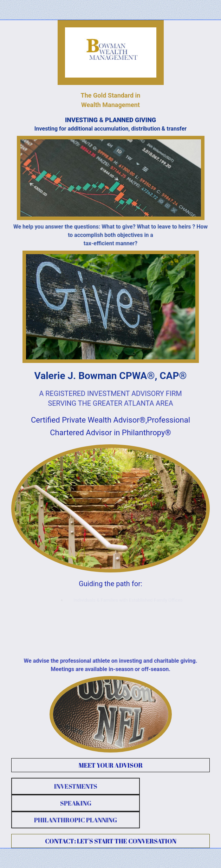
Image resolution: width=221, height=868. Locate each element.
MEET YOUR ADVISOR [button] (111, 765)
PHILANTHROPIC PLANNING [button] (76, 820)
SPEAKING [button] (76, 803)
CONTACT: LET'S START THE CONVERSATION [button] (111, 841)
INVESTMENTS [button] (76, 786)
